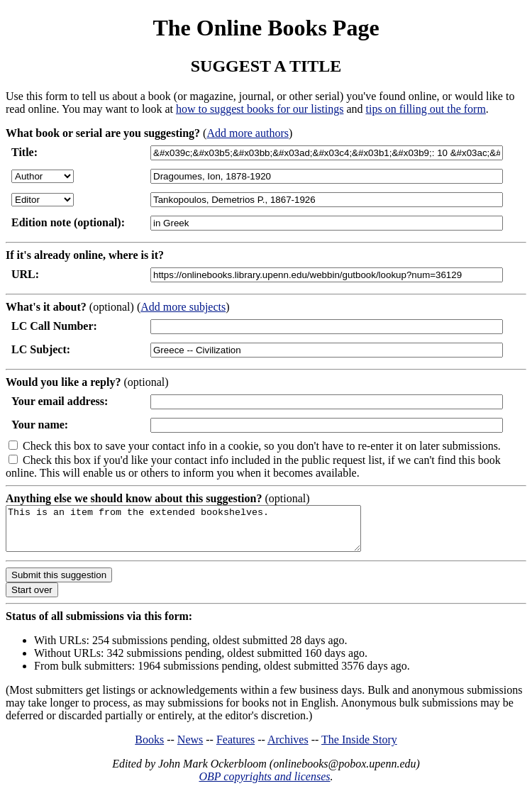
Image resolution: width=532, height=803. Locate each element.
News (190, 748)
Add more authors (248, 133)
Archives (288, 748)
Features (235, 748)
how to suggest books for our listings (260, 109)
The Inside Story (359, 748)
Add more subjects (183, 307)
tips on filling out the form (426, 109)
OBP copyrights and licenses (264, 785)
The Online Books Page (266, 28)
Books (149, 748)
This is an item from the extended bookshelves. (205, 533)
